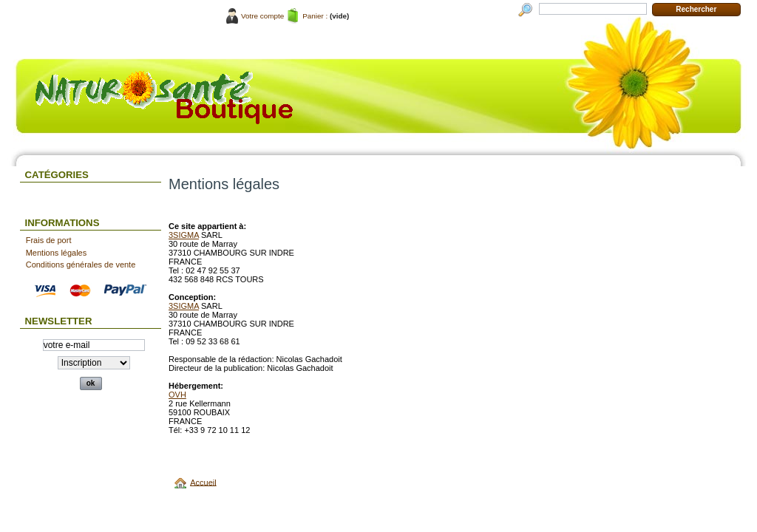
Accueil (203, 482)
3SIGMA (184, 235)
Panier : (315, 16)
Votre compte (262, 16)
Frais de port (49, 240)
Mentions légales (57, 253)
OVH (177, 395)
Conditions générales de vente (81, 265)
